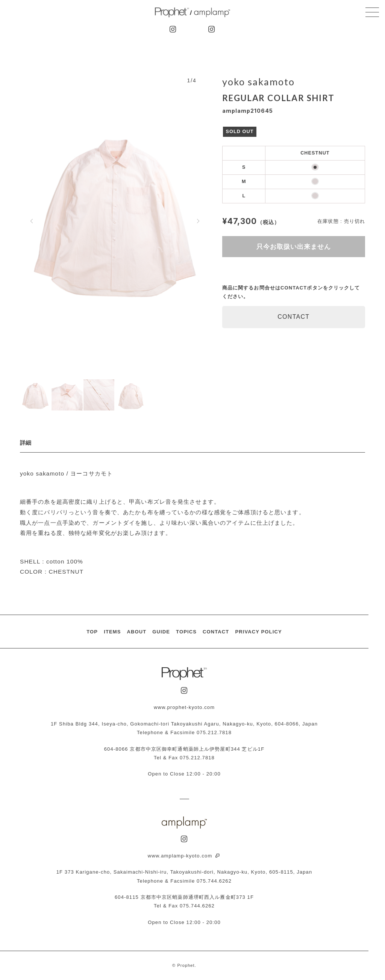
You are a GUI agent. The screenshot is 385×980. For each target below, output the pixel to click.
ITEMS (112, 632)
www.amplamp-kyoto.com (184, 856)
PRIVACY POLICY (258, 632)
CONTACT (293, 317)
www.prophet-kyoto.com (184, 707)
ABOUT (136, 632)
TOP (92, 632)
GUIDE (161, 632)
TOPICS (186, 632)
